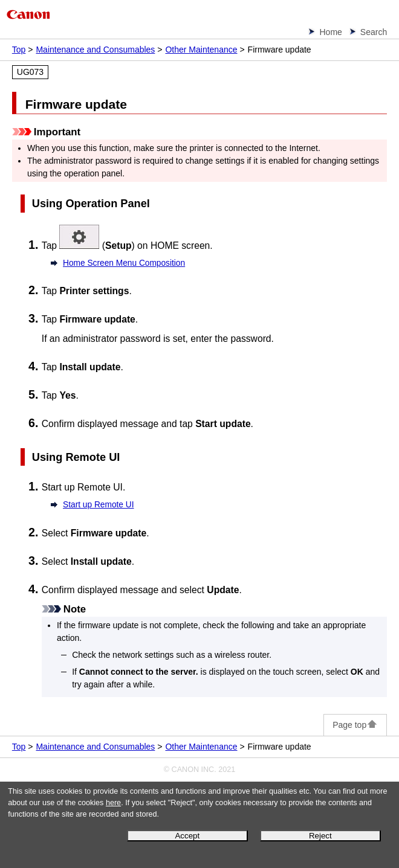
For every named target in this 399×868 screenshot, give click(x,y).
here (113, 803)
